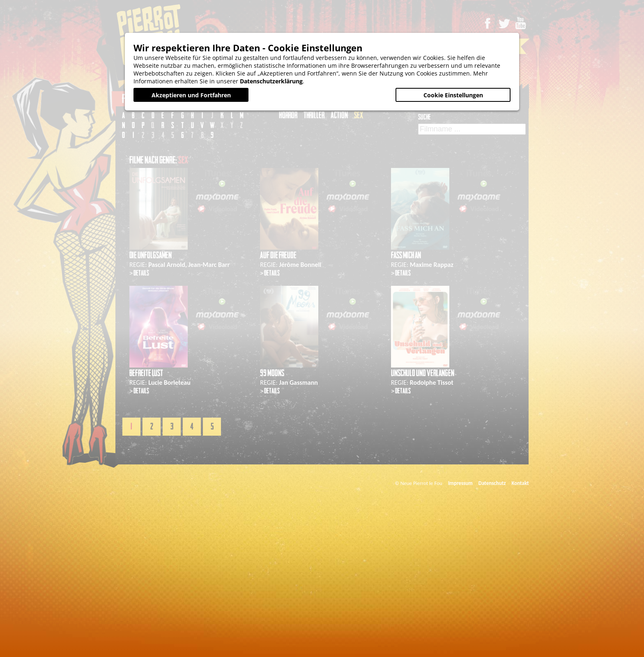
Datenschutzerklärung (271, 81)
